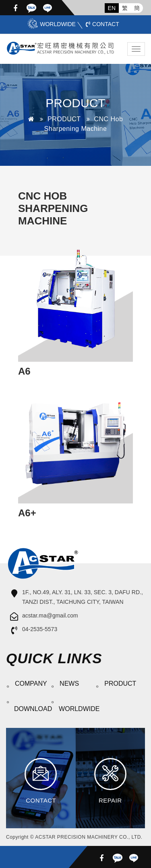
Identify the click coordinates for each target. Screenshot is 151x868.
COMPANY (31, 684)
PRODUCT (64, 119)
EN (112, 8)
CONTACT (102, 24)
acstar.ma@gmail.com (50, 615)
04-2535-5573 (40, 629)
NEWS (69, 684)
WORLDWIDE (52, 24)
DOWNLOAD (32, 709)
